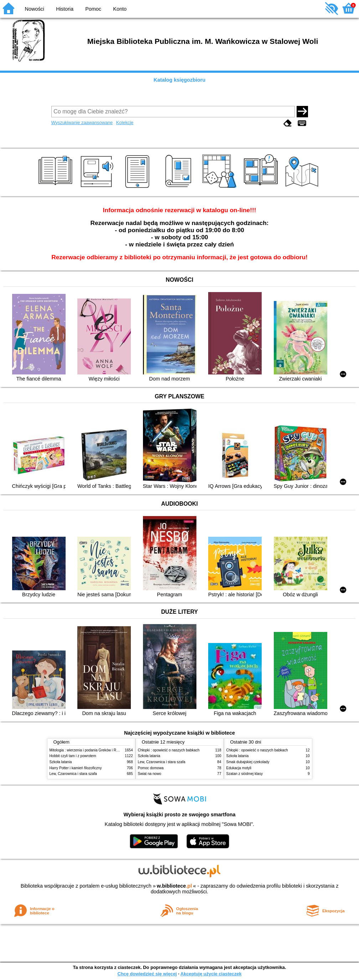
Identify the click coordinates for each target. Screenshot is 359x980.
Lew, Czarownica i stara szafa (73, 774)
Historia (65, 9)
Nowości (35, 9)
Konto (120, 9)
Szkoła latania (61, 762)
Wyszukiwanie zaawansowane (82, 122)
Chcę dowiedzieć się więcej (147, 974)
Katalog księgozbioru (180, 80)
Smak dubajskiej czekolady (248, 762)
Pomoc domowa (151, 768)
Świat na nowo (150, 774)
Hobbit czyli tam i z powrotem (73, 756)
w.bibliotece (175, 886)
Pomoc (93, 9)
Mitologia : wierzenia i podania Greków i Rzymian (89, 750)
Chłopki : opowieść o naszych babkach (169, 750)
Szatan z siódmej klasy (245, 774)
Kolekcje (125, 122)
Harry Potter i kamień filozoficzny (76, 768)
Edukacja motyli (239, 768)
